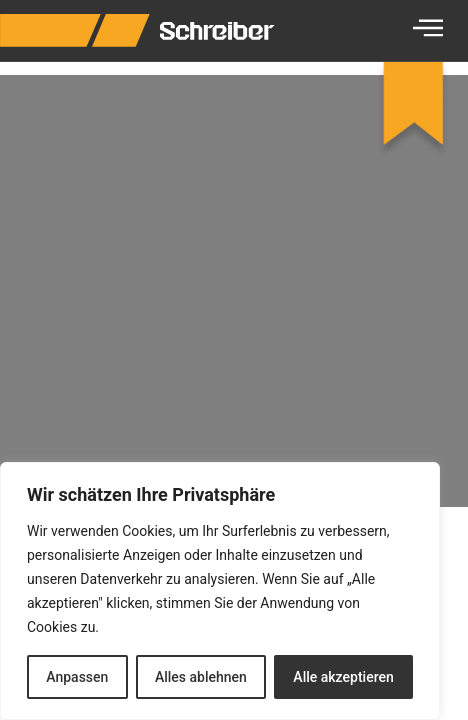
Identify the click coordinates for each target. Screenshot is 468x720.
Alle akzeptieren (343, 677)
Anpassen (77, 677)
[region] (220, 591)
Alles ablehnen (201, 677)
